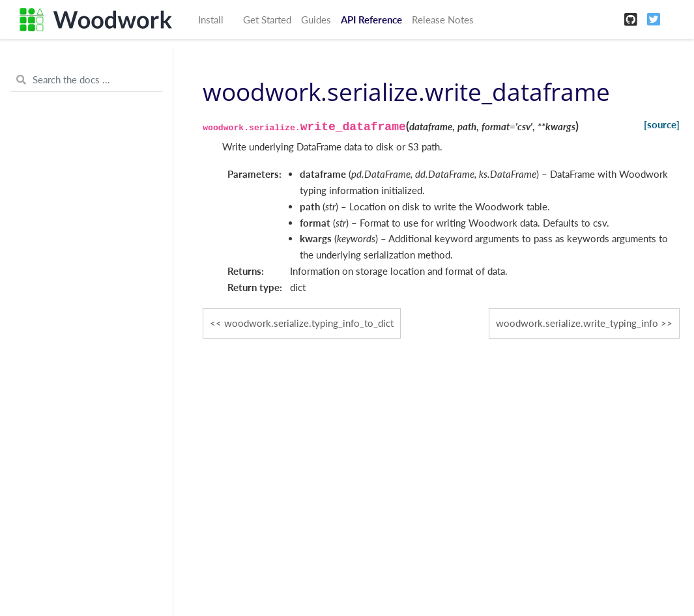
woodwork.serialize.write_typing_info (577, 323)
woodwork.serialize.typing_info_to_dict (309, 323)
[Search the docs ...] (86, 80)
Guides (316, 20)
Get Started (267, 20)
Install (211, 20)
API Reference (371, 20)
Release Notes (443, 20)
